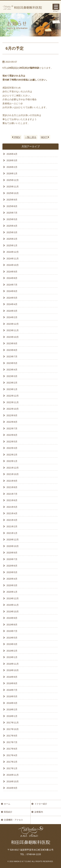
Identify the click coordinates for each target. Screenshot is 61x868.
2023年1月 (12, 389)
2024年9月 (12, 272)
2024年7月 (12, 285)
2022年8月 (12, 422)
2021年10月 (13, 474)
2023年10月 (13, 337)
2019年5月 (12, 638)
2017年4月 (12, 755)
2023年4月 (12, 370)
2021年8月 (12, 487)
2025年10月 (13, 193)
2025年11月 (13, 187)
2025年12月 (13, 180)
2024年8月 (12, 278)
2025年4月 (12, 226)
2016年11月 (13, 775)
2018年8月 (12, 683)
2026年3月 (12, 160)
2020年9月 (12, 553)
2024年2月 (12, 317)
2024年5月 (12, 298)
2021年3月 (12, 520)
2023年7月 (12, 357)
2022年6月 (12, 435)
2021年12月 (13, 468)
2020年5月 (12, 572)
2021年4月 (12, 513)
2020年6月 (12, 566)
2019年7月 (12, 631)
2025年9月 (12, 200)
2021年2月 (12, 526)
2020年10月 (13, 546)
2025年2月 (12, 239)
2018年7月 (12, 690)
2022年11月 (13, 402)
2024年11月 (13, 259)
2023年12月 (13, 324)
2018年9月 (12, 677)
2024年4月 (12, 304)
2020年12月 (13, 540)
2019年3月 (12, 644)
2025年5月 (12, 219)
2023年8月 (12, 350)
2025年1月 (12, 245)
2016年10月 (13, 781)
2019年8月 (12, 625)
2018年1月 (12, 716)
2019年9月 (12, 618)
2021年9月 (12, 481)
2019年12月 (13, 598)
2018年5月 (12, 696)
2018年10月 (13, 670)
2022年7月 (12, 429)
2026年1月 (12, 174)
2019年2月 (12, 651)
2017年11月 (13, 723)
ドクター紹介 (41, 804)
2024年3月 (12, 311)
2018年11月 (13, 664)
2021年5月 (12, 507)
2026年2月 (12, 167)
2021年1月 (12, 533)
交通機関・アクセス (13, 820)
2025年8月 (12, 206)
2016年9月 (12, 788)
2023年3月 (12, 376)
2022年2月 (12, 455)
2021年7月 (12, 494)
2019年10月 (13, 612)
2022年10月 (13, 409)
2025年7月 (12, 213)
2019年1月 (12, 657)
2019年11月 (13, 605)
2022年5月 (12, 442)
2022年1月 (12, 461)
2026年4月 (12, 154)
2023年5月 (12, 363)
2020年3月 (12, 585)
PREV (16, 137)
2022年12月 (13, 396)
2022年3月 (12, 448)
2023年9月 (12, 343)
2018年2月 (12, 710)
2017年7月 (12, 742)
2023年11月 (13, 330)
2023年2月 (12, 383)
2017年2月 (12, 762)
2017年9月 (12, 736)
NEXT (45, 137)
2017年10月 (13, 729)
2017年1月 (12, 768)
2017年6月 (12, 749)
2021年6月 (12, 500)
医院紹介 (8, 812)
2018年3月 (12, 703)
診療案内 (39, 812)
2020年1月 (12, 592)
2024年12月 (13, 252)
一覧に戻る (31, 137)
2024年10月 (13, 265)
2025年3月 (12, 232)
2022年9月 (12, 415)
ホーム (7, 804)
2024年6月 (12, 291)
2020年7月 (12, 559)
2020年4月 (12, 579)
